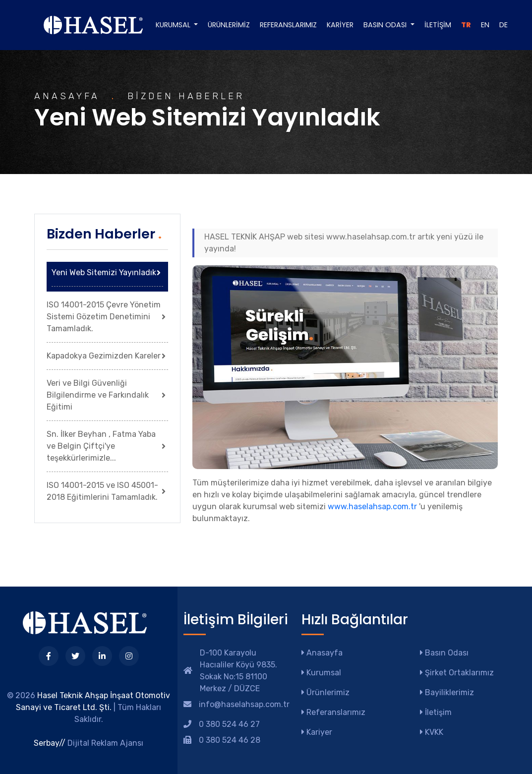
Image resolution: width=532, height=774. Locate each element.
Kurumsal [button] (174, 25)
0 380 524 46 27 (229, 724)
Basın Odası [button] (386, 25)
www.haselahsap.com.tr (372, 506)
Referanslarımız (288, 25)
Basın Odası (444, 653)
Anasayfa (322, 653)
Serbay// (50, 743)
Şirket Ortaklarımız (457, 673)
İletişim (438, 25)
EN (485, 25)
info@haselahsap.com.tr (244, 704)
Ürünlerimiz (229, 25)
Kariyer (340, 25)
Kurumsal (321, 673)
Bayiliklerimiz (447, 692)
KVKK (432, 732)
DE (503, 25)
